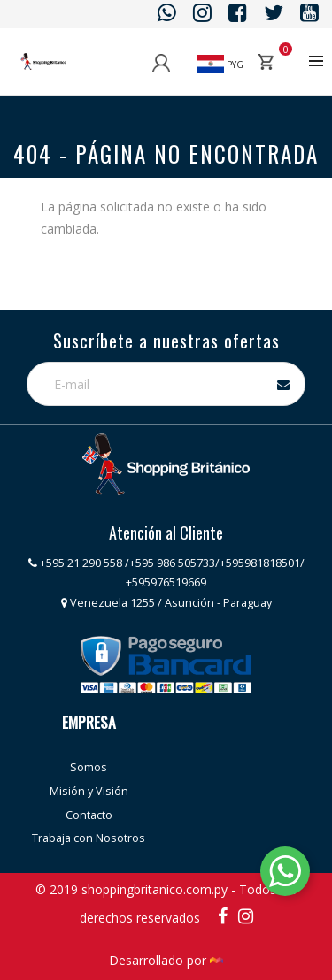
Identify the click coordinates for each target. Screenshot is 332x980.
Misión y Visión (89, 791)
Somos (89, 767)
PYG (220, 65)
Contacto (89, 815)
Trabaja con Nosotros (89, 838)
